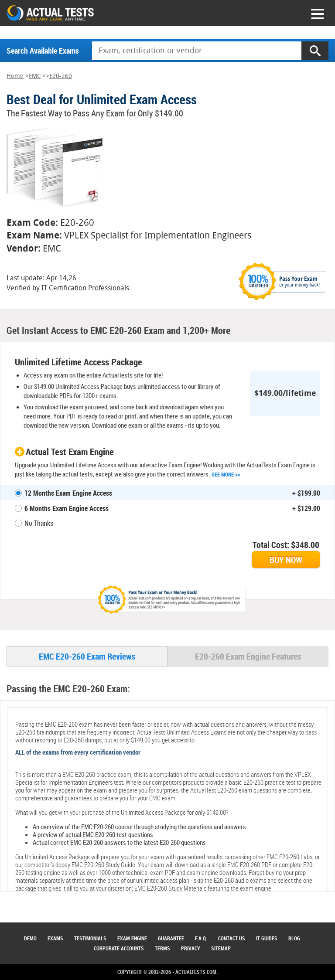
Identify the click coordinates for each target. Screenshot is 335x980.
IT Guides (267, 938)
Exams (55, 938)
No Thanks (39, 523)
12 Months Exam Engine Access (68, 493)
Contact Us (232, 938)
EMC (35, 76)
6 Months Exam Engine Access (67, 508)
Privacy (191, 948)
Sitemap (221, 948)
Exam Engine (132, 938)
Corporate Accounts (119, 948)
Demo (30, 938)
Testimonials (90, 938)
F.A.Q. (201, 938)
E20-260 (61, 76)
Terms (162, 948)
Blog (294, 938)
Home (15, 76)
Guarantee (171, 938)
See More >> (226, 474)
